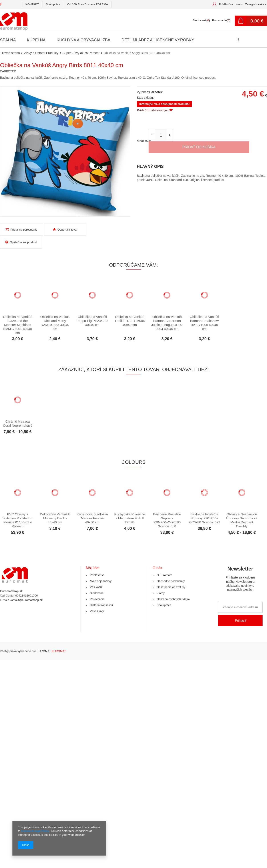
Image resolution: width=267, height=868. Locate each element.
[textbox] (105, 20)
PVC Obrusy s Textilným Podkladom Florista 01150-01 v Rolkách (18, 508)
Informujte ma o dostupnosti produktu (165, 104)
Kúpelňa (36, 40)
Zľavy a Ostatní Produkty (41, 53)
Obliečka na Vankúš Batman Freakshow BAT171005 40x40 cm (204, 310)
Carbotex (156, 92)
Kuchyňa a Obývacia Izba (83, 40)
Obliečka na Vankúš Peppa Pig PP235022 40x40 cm (92, 308)
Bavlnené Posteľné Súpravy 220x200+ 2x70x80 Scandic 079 (204, 506)
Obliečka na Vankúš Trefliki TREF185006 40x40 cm (130, 308)
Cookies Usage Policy (35, 831)
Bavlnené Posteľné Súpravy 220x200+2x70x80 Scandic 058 (167, 508)
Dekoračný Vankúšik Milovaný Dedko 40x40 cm (55, 506)
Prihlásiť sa (226, 4)
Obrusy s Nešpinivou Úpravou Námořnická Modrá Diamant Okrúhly (242, 508)
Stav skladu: (145, 98)
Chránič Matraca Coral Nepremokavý (18, 411)
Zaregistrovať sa (256, 4)
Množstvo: (143, 136)
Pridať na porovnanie (21, 229)
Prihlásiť (241, 608)
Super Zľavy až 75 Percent (81, 53)
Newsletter (240, 568)
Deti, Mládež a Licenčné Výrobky (157, 40)
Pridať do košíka (221, 136)
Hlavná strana (10, 53)
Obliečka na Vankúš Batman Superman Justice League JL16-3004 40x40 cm (167, 310)
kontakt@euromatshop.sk (26, 588)
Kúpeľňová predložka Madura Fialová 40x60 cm (92, 506)
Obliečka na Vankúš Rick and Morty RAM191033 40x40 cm (55, 310)
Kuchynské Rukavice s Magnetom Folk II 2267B (130, 506)
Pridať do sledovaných (155, 111)
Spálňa (8, 40)
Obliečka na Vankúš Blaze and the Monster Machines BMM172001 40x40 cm (18, 312)
